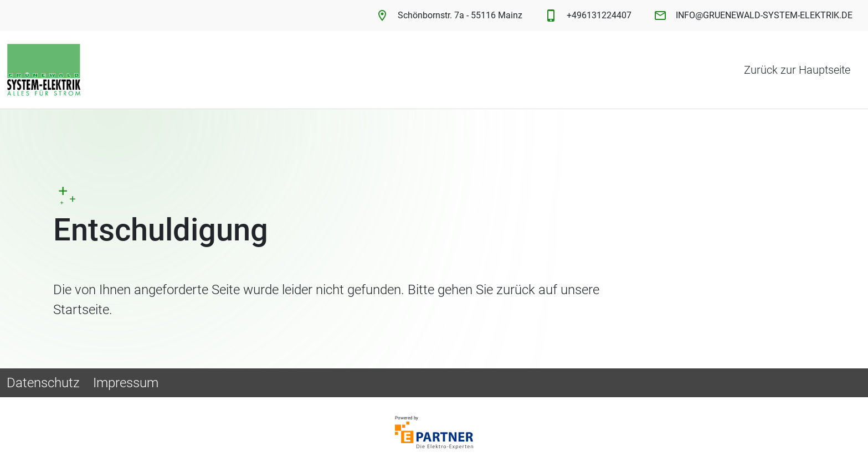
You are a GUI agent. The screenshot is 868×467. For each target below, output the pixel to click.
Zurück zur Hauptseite (797, 70)
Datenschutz (43, 383)
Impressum (126, 383)
